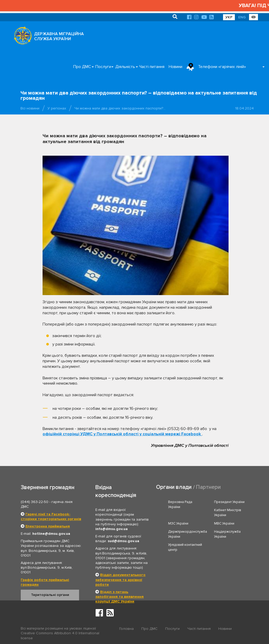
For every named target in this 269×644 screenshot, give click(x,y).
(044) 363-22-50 (35, 502)
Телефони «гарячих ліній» (222, 67)
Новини (175, 67)
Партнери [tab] (208, 487)
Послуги (103, 67)
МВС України (224, 523)
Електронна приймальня (48, 526)
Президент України (229, 502)
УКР (229, 17)
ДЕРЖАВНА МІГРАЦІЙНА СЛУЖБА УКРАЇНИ (59, 36)
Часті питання (152, 67)
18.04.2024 (244, 108)
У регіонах (57, 108)
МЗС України (178, 523)
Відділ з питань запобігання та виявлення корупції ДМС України (120, 597)
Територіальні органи (50, 595)
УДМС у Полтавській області (109, 434)
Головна (126, 629)
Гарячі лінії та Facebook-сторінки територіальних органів (51, 517)
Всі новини (30, 108)
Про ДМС (82, 67)
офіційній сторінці (61, 434)
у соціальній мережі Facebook (170, 434)
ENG (242, 17)
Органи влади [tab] (174, 487)
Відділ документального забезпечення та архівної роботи (120, 580)
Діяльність (125, 67)
